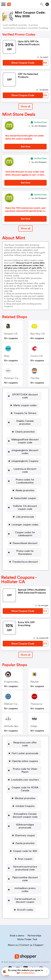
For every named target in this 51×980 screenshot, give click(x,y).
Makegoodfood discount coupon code (25, 441)
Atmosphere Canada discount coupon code (25, 815)
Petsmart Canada (14, 378)
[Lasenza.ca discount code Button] (24, 470)
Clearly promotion (25, 432)
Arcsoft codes (25, 910)
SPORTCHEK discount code (25, 396)
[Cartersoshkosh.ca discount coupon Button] (24, 900)
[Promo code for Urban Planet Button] (24, 770)
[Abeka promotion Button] (24, 490)
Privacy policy (27, 962)
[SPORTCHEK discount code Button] (24, 396)
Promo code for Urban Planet (25, 770)
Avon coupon (25, 859)
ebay (7, 356)
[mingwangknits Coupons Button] (24, 461)
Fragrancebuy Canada (16, 682)
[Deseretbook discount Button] (24, 543)
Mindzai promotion (25, 798)
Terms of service (42, 962)
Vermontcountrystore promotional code (25, 868)
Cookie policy (28, 973)
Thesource (36, 704)
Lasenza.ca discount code (25, 470)
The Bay (35, 378)
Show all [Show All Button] (26, 106)
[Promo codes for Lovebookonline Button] (24, 481)
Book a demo (17, 936)
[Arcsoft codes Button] (24, 910)
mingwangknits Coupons (25, 461)
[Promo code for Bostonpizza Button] (24, 552)
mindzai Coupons (25, 806)
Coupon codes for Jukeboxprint (25, 534)
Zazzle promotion (25, 843)
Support (39, 945)
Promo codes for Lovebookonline (25, 481)
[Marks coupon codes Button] (24, 405)
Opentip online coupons (25, 761)
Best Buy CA (38, 334)
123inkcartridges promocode (25, 826)
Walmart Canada (13, 704)
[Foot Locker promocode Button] (24, 753)
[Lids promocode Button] (24, 517)
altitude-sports (13, 726)
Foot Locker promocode (25, 753)
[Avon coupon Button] (24, 859)
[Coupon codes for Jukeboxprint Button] (24, 534)
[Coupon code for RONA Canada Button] (24, 789)
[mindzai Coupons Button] (24, 806)
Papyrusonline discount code (25, 879)
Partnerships (34, 936)
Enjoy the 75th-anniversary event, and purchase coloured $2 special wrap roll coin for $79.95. (26, 211)
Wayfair (35, 682)
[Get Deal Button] (26, 147)
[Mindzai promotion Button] (24, 798)
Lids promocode (25, 517)
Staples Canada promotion (25, 422)
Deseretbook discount (25, 543)
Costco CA (37, 356)
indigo (34, 726)
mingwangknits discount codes (25, 452)
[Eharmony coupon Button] (24, 835)
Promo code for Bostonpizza (25, 552)
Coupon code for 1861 (25, 851)
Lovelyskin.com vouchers (25, 780)
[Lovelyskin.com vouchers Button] (24, 780)
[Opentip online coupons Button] (24, 761)
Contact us (26, 945)
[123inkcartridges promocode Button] (24, 826)
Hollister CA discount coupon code (25, 507)
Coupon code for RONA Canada (25, 789)
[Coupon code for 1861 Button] (24, 851)
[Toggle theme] (47, 4)
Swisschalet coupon (25, 498)
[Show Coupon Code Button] (23, 63)
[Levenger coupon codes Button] (24, 525)
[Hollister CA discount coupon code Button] (24, 507)
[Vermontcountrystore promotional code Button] (24, 868)
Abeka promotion (25, 490)
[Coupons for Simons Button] (24, 413)
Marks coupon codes (25, 405)
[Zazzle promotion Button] (24, 843)
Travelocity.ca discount (25, 562)
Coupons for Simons (25, 413)
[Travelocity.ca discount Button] (24, 562)
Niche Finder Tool (27, 939)
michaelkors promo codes (25, 890)
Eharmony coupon (25, 835)
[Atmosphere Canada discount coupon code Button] (24, 815)
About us (13, 945)
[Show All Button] (26, 655)
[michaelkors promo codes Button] (24, 890)
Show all (26, 655)
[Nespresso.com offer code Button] (24, 744)
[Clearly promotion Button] (24, 432)
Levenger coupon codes (25, 525)
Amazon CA (11, 334)
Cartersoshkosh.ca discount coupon (25, 900)
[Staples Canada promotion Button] (24, 422)
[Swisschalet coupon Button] (24, 498)
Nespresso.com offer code (25, 744)
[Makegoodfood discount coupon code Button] (24, 441)
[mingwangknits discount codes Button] (24, 452)
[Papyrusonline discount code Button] (24, 879)
